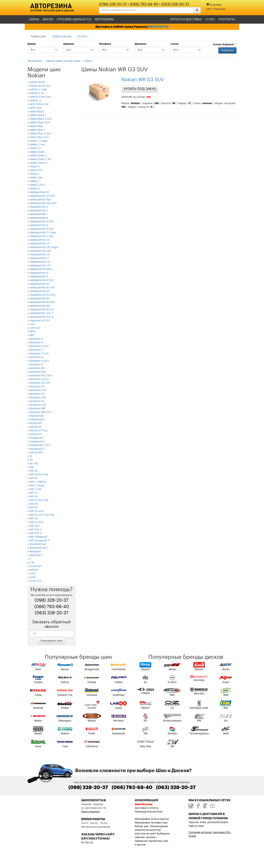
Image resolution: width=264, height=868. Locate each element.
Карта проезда (90, 812)
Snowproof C (37, 449)
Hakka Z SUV (37, 185)
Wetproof (35, 552)
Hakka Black (37, 112)
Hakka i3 (35, 189)
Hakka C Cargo (38, 141)
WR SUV (34, 526)
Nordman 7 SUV (39, 354)
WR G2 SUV (37, 511)
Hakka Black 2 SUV (41, 119)
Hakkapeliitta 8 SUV (42, 222)
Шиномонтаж (144, 804)
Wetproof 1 (36, 555)
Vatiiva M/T (36, 453)
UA (91, 843)
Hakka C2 (35, 148)
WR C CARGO (38, 482)
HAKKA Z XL (37, 93)
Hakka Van (36, 178)
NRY (32, 335)
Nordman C (36, 365)
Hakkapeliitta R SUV (42, 280)
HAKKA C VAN (38, 90)
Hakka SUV (36, 170)
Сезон (175, 44)
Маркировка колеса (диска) (152, 819)
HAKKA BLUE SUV (40, 86)
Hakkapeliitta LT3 (40, 266)
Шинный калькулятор (148, 830)
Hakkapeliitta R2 (39, 284)
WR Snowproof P (40, 541)
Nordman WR (37, 409)
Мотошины (104, 19)
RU (83, 843)
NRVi (32, 332)
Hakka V (34, 174)
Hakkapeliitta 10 (39, 192)
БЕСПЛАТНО (158, 27)
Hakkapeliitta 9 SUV (42, 229)
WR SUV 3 (36, 530)
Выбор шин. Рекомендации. (152, 826)
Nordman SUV (38, 390)
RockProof (36, 423)
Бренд (32, 44)
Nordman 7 (36, 350)
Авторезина (51, 6)
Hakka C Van (37, 145)
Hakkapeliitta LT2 (40, 262)
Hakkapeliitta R (39, 277)
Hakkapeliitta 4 (39, 207)
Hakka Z (34, 181)
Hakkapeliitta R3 (39, 291)
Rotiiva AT (36, 427)
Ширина (69, 44)
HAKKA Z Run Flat (40, 97)
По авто (82, 36)
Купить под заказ (140, 89)
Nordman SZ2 (38, 405)
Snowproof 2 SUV (40, 445)
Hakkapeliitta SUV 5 (42, 310)
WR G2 (34, 508)
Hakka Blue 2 (37, 130)
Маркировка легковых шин (151, 823)
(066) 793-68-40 (144, 4)
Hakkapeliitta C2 (40, 240)
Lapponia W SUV (40, 321)
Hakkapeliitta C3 (40, 244)
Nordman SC (37, 387)
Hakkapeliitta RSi (40, 306)
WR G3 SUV (37, 522)
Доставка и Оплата (147, 808)
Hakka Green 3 (38, 163)
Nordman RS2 (38, 372)
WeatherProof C (39, 548)
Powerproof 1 (37, 420)
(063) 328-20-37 (175, 4)
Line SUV (35, 328)
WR (32, 467)
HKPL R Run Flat (39, 104)
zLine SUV (36, 581)
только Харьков (225, 44)
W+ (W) (34, 464)
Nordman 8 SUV (39, 361)
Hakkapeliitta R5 (39, 299)
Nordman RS (37, 368)
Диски (48, 19)
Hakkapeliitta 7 (38, 214)
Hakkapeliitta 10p (40, 200)
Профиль (105, 44)
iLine (32, 574)
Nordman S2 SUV (40, 383)
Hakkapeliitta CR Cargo (44, 247)
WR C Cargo (37, 486)
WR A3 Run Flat (39, 475)
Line (32, 324)
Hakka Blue (36, 126)
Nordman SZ (37, 401)
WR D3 (34, 497)
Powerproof (36, 416)
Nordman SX (37, 394)
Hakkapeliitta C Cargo (43, 233)
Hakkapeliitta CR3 (40, 251)
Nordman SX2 (38, 398)
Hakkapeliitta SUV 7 (41, 313)
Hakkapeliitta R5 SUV (42, 302)
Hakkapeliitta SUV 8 (42, 317)
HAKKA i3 (35, 101)
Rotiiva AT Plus (38, 431)
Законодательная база (149, 812)
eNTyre (34, 570)
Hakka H (34, 167)
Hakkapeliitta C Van (41, 236)
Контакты (227, 19)
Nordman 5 (36, 343)
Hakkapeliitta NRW (41, 269)
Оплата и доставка (186, 19)
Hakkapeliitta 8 (39, 218)
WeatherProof (38, 544)
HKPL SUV (36, 108)
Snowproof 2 (37, 442)
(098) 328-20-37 (113, 4)
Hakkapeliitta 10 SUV (42, 196)
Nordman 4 (36, 339)
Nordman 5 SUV (39, 346)
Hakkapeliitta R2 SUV (42, 288)
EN (87, 843)
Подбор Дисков (62, 36)
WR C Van (35, 489)
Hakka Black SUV (40, 123)
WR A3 (33, 471)
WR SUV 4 (36, 533)
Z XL (32, 563)
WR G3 (34, 519)
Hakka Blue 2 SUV (40, 134)
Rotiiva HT (36, 434)
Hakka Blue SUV (39, 137)
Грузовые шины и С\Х (74, 19)
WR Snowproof (38, 537)
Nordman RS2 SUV (41, 376)
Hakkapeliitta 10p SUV (43, 203)
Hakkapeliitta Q (39, 273)
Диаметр (141, 44)
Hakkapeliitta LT (39, 258)
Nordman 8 (36, 357)
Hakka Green (37, 152)
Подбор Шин (38, 36)
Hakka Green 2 (38, 156)
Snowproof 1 (37, 438)
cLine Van (35, 566)
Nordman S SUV (39, 379)
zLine (33, 577)
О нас (210, 19)
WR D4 (34, 504)
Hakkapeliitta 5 (39, 211)
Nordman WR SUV (40, 412)
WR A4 (34, 478)
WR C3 (34, 493)
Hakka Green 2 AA (40, 159)
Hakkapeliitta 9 (39, 225)
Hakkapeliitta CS (40, 255)
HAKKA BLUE (37, 82)
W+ (31, 460)
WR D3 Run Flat (39, 500)
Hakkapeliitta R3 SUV (42, 295)
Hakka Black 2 (38, 115)
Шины (34, 19)
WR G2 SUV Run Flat (42, 515)
